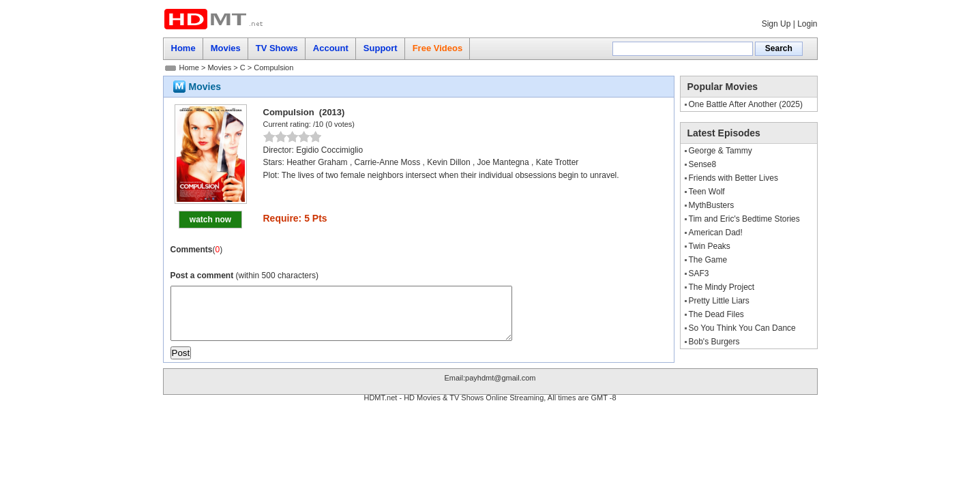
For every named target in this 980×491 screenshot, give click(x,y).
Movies (219, 68)
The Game (708, 260)
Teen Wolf (707, 192)
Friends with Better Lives (733, 178)
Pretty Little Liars (719, 301)
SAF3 (699, 273)
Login (807, 24)
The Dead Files (716, 314)
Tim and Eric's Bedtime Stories (744, 219)
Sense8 (703, 164)
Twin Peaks (710, 246)
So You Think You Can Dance (742, 328)
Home (189, 68)
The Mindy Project (722, 287)
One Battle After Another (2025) (746, 104)
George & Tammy (721, 151)
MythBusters (712, 205)
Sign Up (776, 24)
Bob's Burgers (714, 342)
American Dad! (716, 233)
